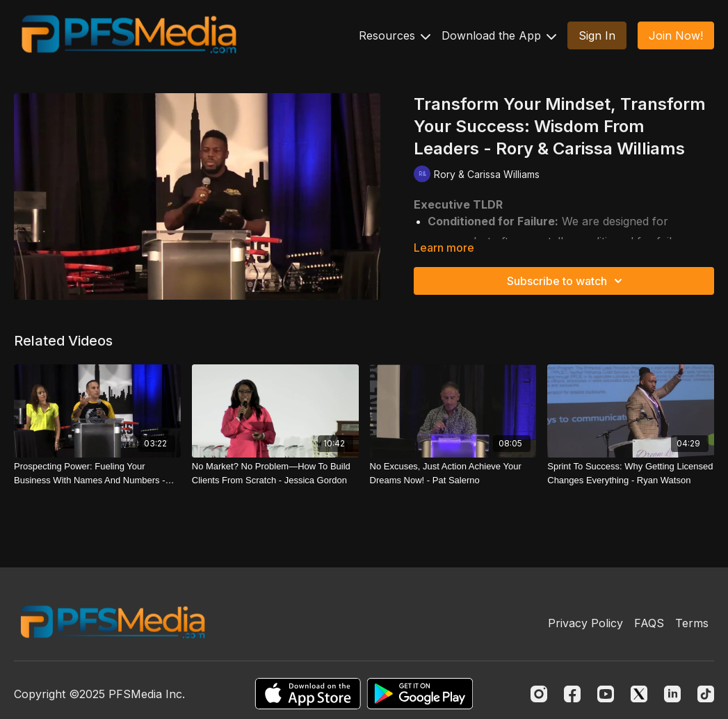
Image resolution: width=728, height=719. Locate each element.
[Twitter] (639, 694)
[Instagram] (539, 694)
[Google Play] (420, 694)
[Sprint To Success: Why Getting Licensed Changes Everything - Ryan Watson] (631, 473)
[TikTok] (706, 694)
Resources (395, 35)
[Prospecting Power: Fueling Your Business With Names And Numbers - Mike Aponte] (97, 473)
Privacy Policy (585, 623)
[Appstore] (308, 694)
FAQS (649, 623)
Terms (692, 623)
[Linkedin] (672, 694)
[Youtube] (606, 694)
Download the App (499, 35)
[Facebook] (572, 694)
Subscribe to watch (567, 281)
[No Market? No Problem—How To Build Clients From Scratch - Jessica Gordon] (275, 473)
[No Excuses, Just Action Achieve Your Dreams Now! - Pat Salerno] (453, 473)
